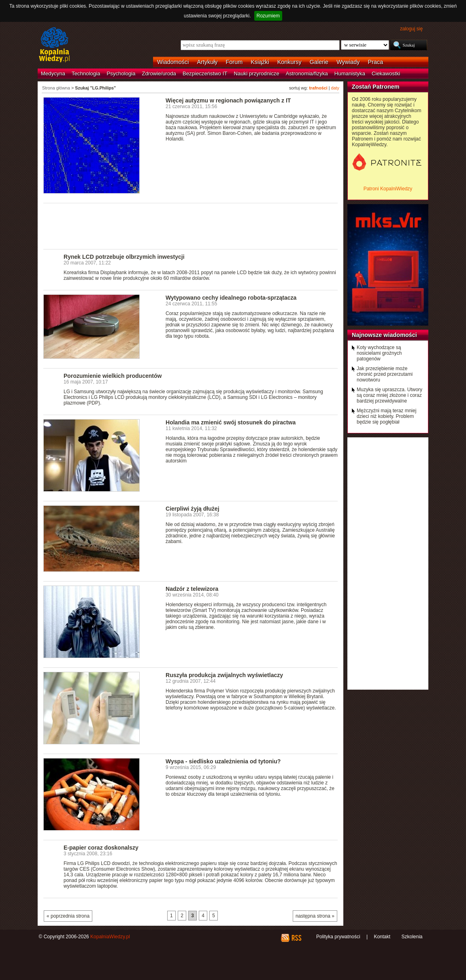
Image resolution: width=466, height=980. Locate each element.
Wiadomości (173, 62)
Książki (260, 62)
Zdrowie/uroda (159, 73)
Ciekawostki (386, 73)
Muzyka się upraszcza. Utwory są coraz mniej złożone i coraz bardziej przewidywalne (389, 395)
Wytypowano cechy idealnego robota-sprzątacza (231, 298)
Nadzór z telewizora (192, 589)
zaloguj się (411, 29)
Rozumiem (268, 16)
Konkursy (289, 62)
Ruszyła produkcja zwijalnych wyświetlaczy (224, 675)
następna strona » (315, 916)
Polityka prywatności (338, 937)
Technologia (86, 73)
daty (335, 88)
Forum (234, 62)
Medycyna (53, 73)
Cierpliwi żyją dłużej (193, 509)
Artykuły (207, 62)
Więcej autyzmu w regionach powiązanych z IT (228, 100)
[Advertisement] (191, 226)
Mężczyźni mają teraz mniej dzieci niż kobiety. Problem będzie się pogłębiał (386, 416)
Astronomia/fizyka (307, 73)
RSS (296, 938)
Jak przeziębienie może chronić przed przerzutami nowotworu (385, 374)
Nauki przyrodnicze (257, 73)
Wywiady (348, 62)
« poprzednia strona (68, 916)
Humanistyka (350, 73)
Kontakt (382, 937)
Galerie (319, 62)
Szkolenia (412, 937)
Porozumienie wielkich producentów (113, 376)
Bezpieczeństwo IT (205, 73)
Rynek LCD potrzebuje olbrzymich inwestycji (124, 257)
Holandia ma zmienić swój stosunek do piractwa (231, 422)
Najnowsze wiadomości (384, 335)
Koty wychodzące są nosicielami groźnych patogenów (379, 353)
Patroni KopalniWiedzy (388, 189)
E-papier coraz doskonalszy (101, 848)
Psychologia (121, 73)
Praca (376, 62)
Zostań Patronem (376, 87)
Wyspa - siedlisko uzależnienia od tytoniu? (223, 761)
